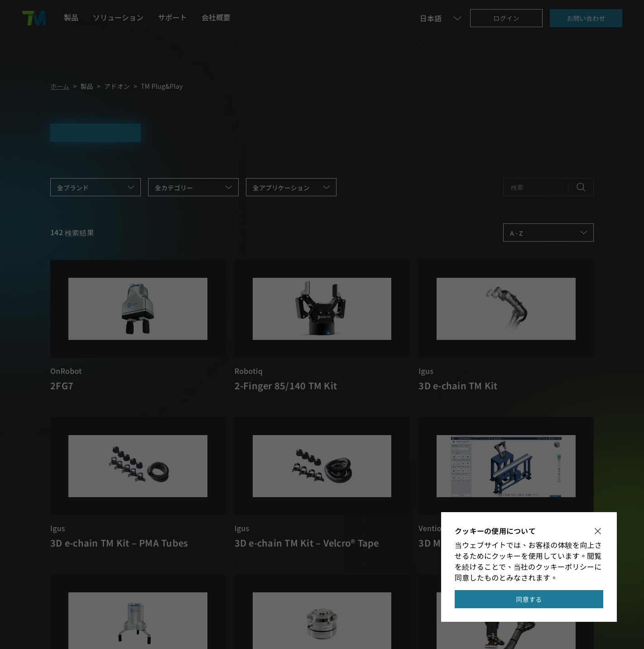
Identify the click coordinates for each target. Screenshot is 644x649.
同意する (529, 599)
